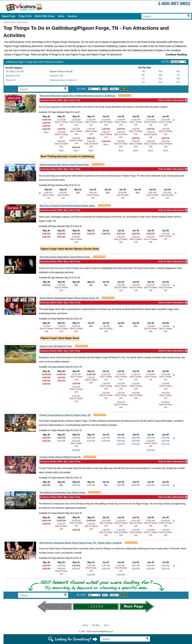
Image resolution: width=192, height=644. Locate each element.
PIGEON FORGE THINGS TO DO (16, 22)
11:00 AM (46, 120)
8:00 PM (48, 193)
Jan (143, 71)
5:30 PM (46, 234)
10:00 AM (46, 521)
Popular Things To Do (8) (61, 71)
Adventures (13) (13, 76)
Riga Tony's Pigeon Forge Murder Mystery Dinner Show (67, 206)
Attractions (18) (56, 76)
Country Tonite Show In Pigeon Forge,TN (60, 457)
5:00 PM (46, 129)
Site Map (96, 625)
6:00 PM (46, 438)
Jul (143, 78)
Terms (107, 625)
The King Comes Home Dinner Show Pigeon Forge (65, 257)
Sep (178, 78)
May (160, 75)
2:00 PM (136, 285)
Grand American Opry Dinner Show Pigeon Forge (64, 165)
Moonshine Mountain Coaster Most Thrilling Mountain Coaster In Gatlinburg (78, 96)
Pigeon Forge (8, 16)
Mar (178, 71)
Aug (160, 78)
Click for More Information (173, 100)
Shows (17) (11, 80)
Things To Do (25, 16)
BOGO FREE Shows (45, 16)
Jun (178, 75)
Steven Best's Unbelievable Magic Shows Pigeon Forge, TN (69, 298)
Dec (178, 82)
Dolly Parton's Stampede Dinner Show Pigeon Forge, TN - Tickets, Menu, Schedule (81, 543)
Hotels (61, 16)
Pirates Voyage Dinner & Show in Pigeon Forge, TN (65, 415)
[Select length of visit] (114, 89)
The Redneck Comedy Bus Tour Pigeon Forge (62, 493)
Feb (160, 71)
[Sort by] (178, 62)
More (46, 132)
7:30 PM (46, 326)
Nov (160, 82)
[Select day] (105, 89)
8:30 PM (46, 441)
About (85, 625)
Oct (143, 82)
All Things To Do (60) (15, 71)
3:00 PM (46, 126)
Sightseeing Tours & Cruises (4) (63, 80)
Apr (143, 75)
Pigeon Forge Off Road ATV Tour (56, 346)
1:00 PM (46, 123)
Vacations (72, 16)
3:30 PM (91, 566)
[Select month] (94, 89)
